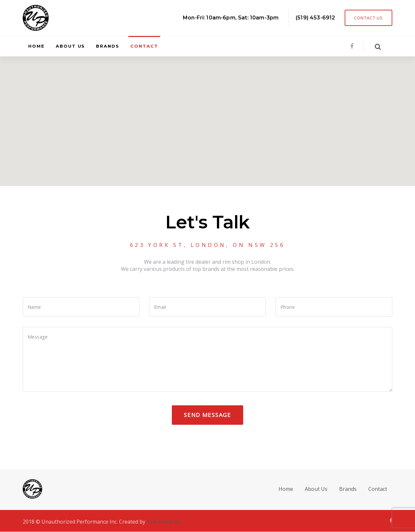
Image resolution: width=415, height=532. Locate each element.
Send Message (207, 415)
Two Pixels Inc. (164, 522)
